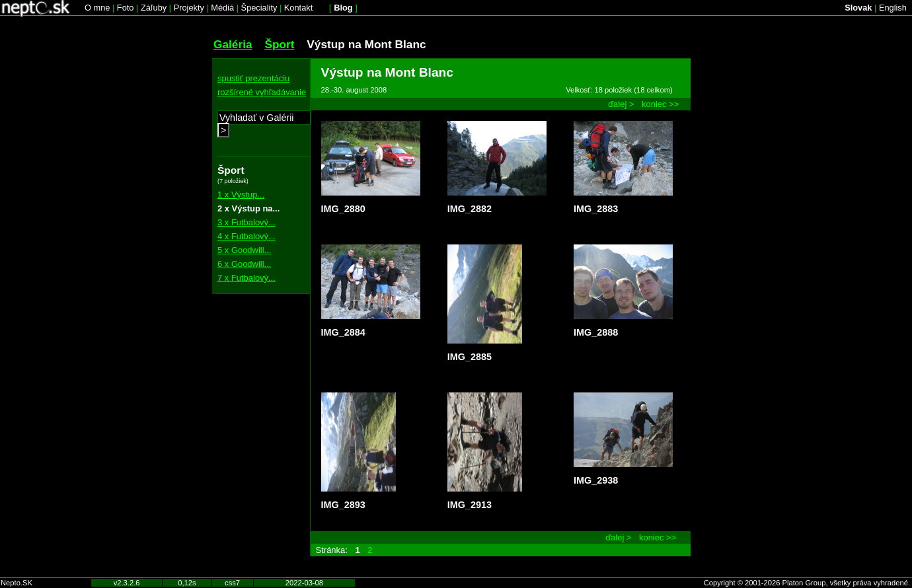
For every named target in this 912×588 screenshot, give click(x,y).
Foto (126, 8)
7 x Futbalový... (247, 278)
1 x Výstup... (241, 195)
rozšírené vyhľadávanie (262, 92)
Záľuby (154, 8)
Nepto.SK (17, 583)
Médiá (222, 8)
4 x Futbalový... (247, 236)
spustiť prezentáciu (253, 78)
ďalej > (621, 104)
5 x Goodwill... (244, 250)
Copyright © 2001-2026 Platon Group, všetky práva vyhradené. (807, 583)
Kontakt (298, 8)
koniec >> (660, 104)
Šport (279, 44)
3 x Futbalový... (247, 222)
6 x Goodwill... (244, 264)
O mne (97, 8)
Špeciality (259, 8)
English (893, 8)
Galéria (233, 44)
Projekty (189, 8)
